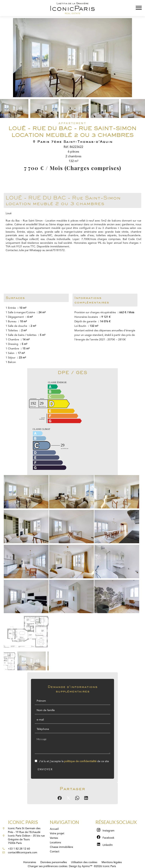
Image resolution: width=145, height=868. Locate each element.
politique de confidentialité (80, 761)
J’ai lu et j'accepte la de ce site (74, 761)
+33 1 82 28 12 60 (19, 849)
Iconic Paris (23, 822)
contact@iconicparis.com (23, 853)
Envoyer (45, 769)
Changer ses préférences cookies (48, 866)
